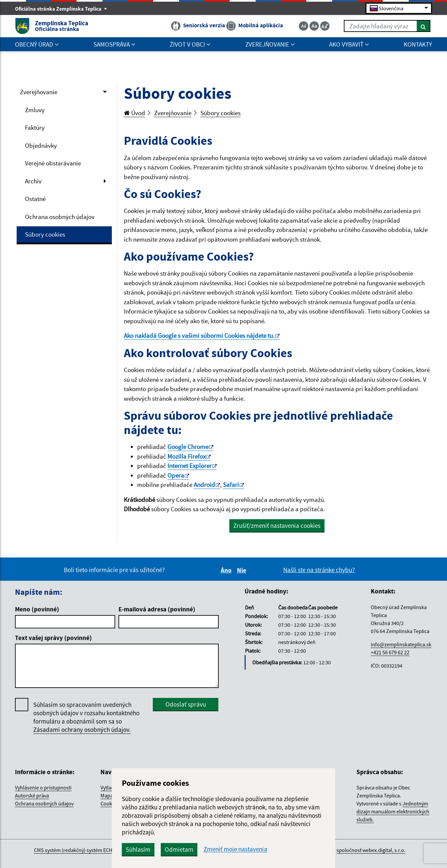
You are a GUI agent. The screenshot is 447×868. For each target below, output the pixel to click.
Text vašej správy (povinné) (53, 638)
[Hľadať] (424, 26)
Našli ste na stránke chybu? (319, 570)
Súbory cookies (45, 234)
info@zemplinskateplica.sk (401, 644)
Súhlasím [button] (138, 849)
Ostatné (35, 199)
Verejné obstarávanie (53, 163)
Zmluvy (35, 110)
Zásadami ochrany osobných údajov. (82, 730)
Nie (243, 570)
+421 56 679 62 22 (390, 652)
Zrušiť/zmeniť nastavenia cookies (277, 526)
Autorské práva (32, 795)
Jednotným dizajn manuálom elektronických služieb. (393, 811)
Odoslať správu (186, 704)
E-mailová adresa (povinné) (157, 609)
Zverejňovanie (39, 92)
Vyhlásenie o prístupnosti (43, 787)
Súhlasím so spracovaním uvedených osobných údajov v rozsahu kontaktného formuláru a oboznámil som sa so (86, 717)
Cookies (110, 803)
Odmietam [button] (179, 849)
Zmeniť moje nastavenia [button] (235, 849)
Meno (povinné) (37, 609)
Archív (33, 181)
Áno (227, 570)
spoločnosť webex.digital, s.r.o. (371, 850)
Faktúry (35, 127)
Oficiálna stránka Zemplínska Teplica (61, 9)
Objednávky (41, 145)
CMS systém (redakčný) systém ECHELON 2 (81, 850)
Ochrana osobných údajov (60, 217)
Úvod (134, 113)
